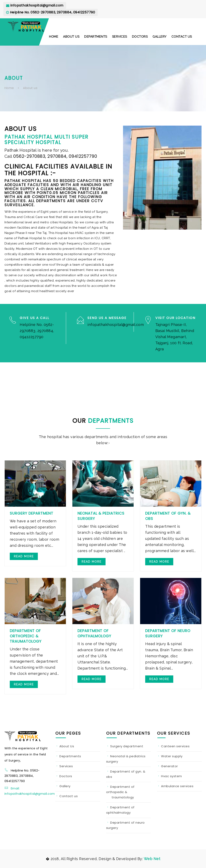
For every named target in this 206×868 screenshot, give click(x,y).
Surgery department (127, 746)
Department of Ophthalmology (94, 633)
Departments (70, 756)
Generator (169, 766)
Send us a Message (107, 318)
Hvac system (172, 776)
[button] (54, 37)
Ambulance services (177, 786)
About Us (67, 746)
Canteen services (175, 746)
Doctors (66, 776)
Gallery (65, 786)
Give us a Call (34, 318)
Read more (24, 556)
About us (30, 88)
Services (66, 766)
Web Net (152, 859)
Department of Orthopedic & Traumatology (26, 636)
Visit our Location (175, 318)
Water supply (172, 756)
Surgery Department (32, 513)
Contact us (69, 796)
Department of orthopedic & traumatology (120, 792)
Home (9, 88)
